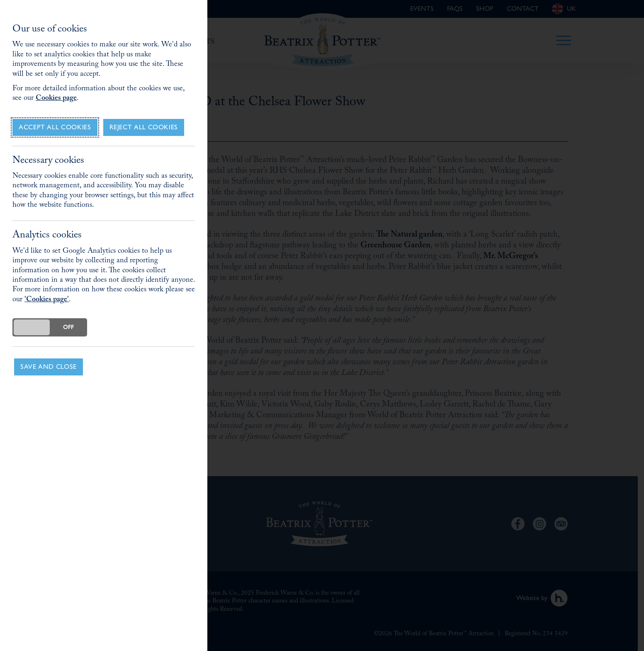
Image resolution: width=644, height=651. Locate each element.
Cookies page (56, 99)
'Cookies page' (47, 300)
